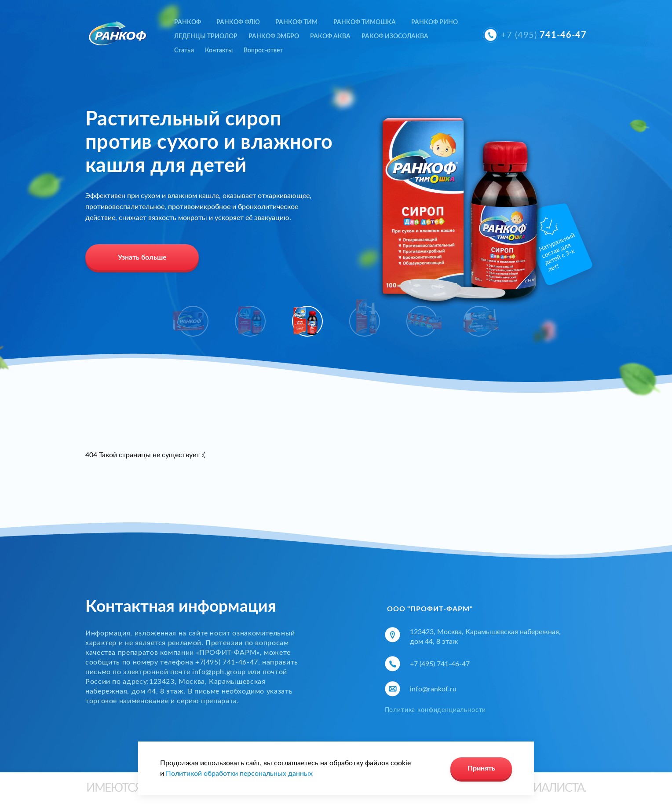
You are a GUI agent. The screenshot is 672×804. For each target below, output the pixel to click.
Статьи (184, 51)
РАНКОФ (188, 22)
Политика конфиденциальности (436, 710)
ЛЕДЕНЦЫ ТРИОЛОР (206, 37)
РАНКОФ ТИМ (296, 22)
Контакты (219, 51)
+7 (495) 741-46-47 (440, 664)
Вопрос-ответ (263, 51)
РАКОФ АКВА (330, 37)
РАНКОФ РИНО (435, 22)
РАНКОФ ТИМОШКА (365, 22)
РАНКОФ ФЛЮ (238, 22)
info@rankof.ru (433, 689)
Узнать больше (142, 257)
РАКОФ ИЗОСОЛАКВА (395, 37)
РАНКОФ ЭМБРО (274, 37)
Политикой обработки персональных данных (239, 774)
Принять (481, 768)
